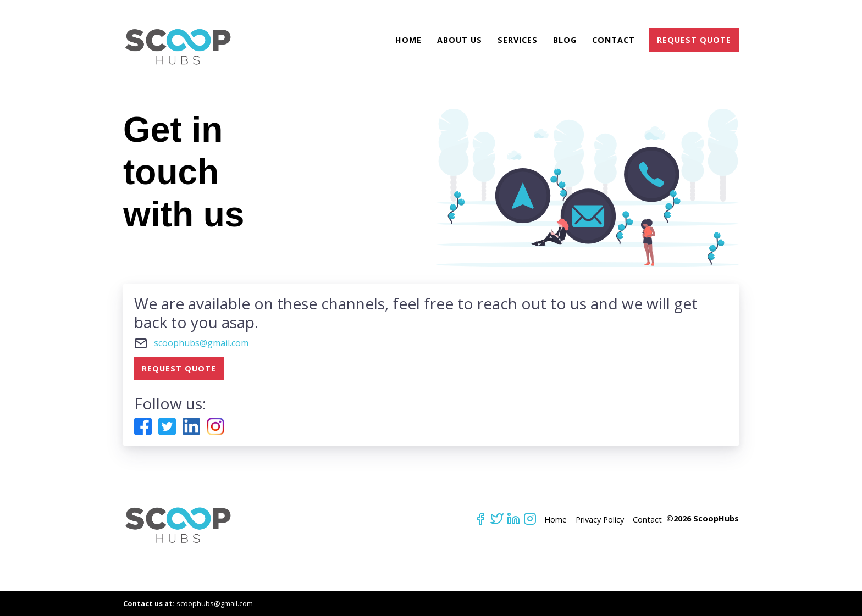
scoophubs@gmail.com (201, 343)
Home (408, 40)
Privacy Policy (600, 520)
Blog (565, 40)
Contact (614, 40)
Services (518, 40)
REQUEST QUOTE (694, 40)
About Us (460, 40)
